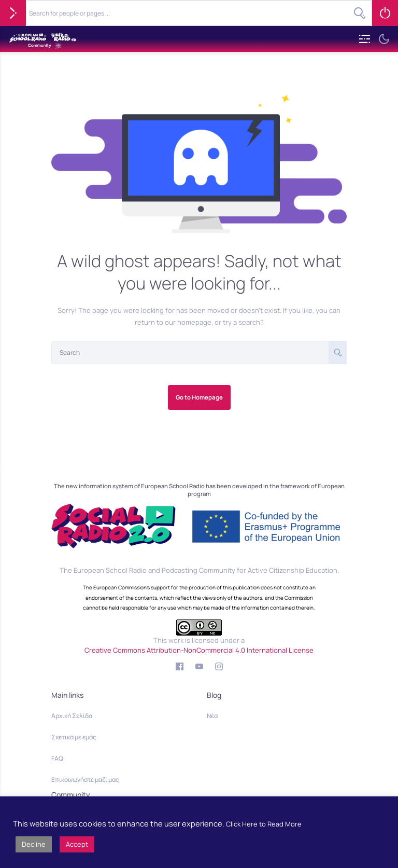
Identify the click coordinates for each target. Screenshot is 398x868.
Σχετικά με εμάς (74, 737)
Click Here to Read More (264, 824)
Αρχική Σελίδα (72, 716)
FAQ (57, 758)
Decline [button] (34, 844)
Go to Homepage (199, 397)
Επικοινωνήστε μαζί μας (85, 780)
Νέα (212, 716)
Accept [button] (77, 844)
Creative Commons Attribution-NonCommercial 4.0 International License (199, 650)
